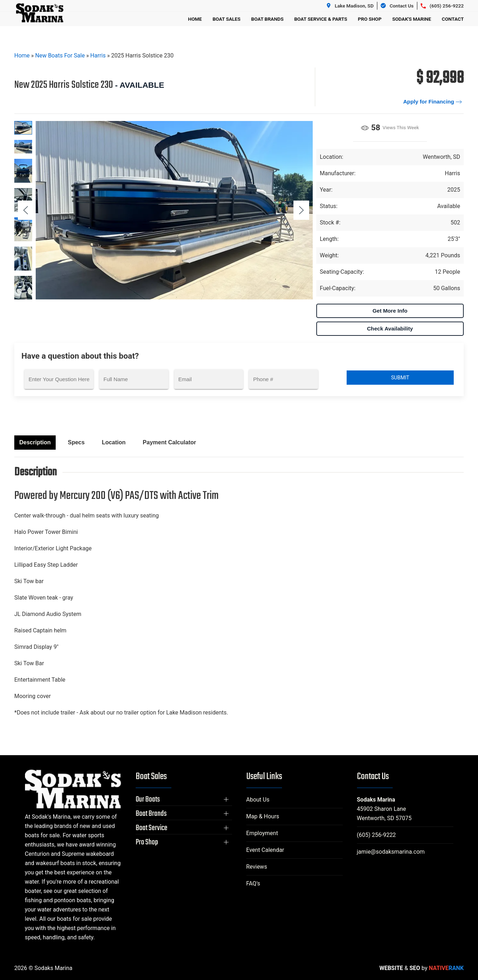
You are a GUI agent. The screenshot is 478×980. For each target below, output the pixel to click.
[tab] (23, 128)
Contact (453, 19)
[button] (301, 210)
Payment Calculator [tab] (169, 442)
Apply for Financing (429, 102)
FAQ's (253, 883)
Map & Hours (263, 816)
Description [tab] (35, 442)
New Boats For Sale (60, 55)
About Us (258, 800)
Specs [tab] (76, 442)
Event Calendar (265, 850)
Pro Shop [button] (370, 19)
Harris (98, 55)
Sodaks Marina (376, 800)
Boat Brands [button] (268, 19)
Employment (262, 833)
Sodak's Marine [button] (412, 19)
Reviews (257, 867)
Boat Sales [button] (226, 19)
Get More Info (390, 311)
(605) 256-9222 (376, 835)
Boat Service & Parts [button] (321, 19)
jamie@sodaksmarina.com (391, 852)
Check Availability (390, 329)
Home (195, 19)
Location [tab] (114, 442)
